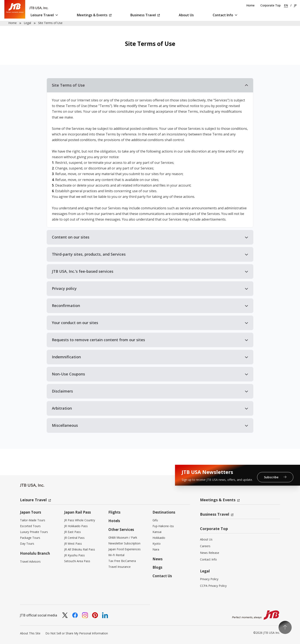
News (157, 559)
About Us (186, 15)
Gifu (155, 520)
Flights (114, 512)
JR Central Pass (74, 538)
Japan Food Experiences (124, 549)
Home (250, 5)
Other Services (121, 530)
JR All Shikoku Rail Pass (80, 549)
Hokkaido (159, 538)
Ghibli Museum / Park (123, 537)
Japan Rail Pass (77, 512)
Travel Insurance (119, 567)
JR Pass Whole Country (80, 520)
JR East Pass (72, 532)
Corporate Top (271, 5)
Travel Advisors (30, 561)
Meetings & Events (94, 15)
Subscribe (275, 477)
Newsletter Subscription (124, 543)
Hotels (114, 521)
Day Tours (27, 544)
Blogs (157, 567)
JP (295, 5)
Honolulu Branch (35, 553)
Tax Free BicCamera (122, 561)
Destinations (164, 512)
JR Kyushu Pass (74, 555)
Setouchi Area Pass (77, 561)
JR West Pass (73, 544)
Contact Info (225, 15)
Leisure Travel (44, 15)
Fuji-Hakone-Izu (163, 526)
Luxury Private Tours (34, 532)
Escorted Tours (30, 526)
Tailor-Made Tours (33, 520)
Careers (205, 546)
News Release (210, 553)
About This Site (30, 633)
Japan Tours (31, 512)
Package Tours (30, 538)
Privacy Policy (209, 579)
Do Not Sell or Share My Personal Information (77, 633)
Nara (156, 549)
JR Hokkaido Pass (76, 526)
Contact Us (162, 576)
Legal (27, 23)
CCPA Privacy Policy (213, 586)
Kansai (157, 532)
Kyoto (157, 544)
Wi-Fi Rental (116, 555)
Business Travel (145, 15)
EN (286, 5)
